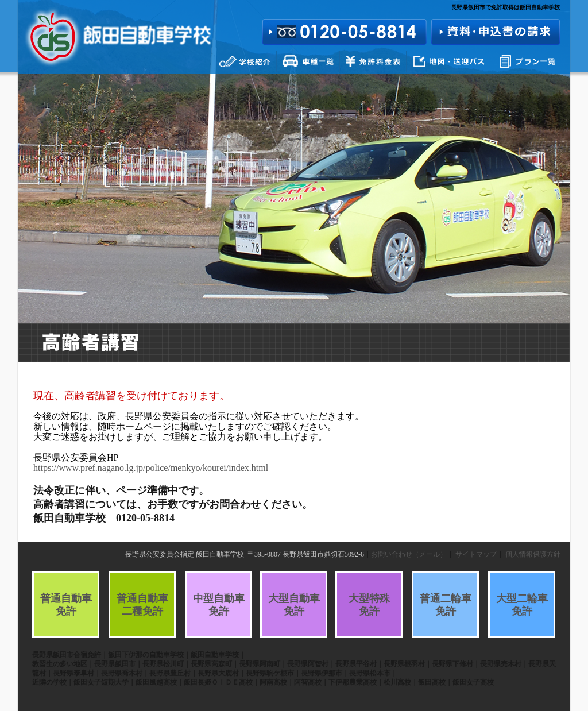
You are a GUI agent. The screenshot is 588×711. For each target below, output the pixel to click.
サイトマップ (476, 554)
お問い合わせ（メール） (409, 554)
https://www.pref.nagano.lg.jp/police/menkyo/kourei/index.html (151, 468)
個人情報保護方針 (533, 554)
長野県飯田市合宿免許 (67, 655)
